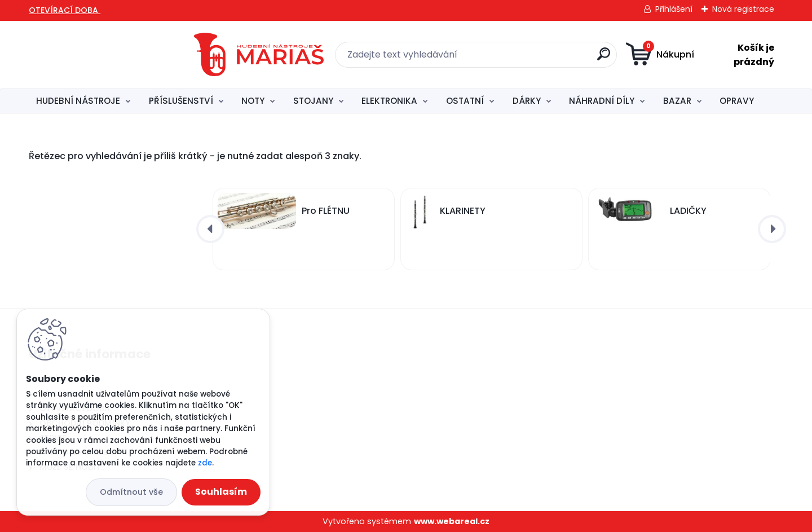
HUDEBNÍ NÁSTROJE (78, 101)
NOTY (253, 101)
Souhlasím (221, 492)
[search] (525, 58)
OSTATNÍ (465, 101)
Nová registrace (743, 9)
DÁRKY (527, 101)
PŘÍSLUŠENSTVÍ (181, 101)
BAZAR (677, 101)
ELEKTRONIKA (389, 101)
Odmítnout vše (131, 492)
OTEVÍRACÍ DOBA (65, 10)
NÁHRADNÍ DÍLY (602, 101)
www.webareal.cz (452, 521)
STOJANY (313, 101)
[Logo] (105, 55)
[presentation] (210, 229)
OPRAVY (737, 101)
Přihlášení (674, 9)
